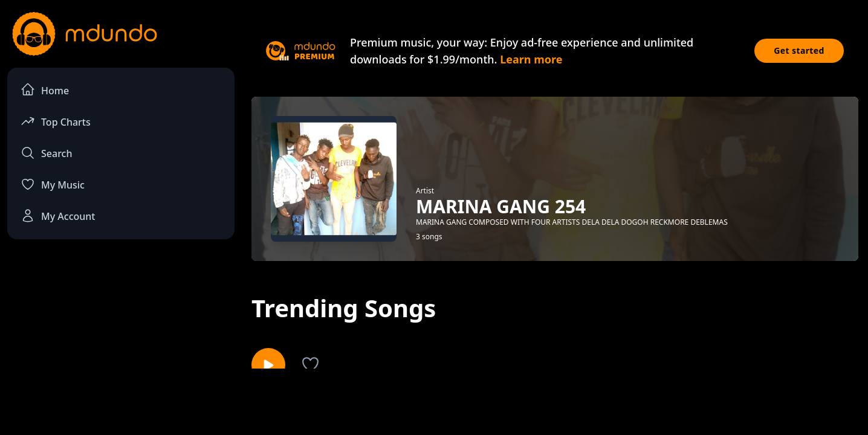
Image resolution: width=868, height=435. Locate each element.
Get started (799, 50)
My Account (58, 216)
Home (45, 90)
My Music (53, 184)
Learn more (531, 59)
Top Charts (56, 121)
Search (46, 153)
